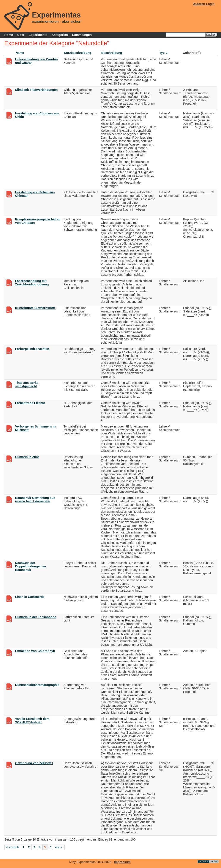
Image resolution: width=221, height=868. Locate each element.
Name (20, 53)
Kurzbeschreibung (77, 53)
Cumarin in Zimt (27, 457)
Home (9, 35)
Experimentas (56, 15)
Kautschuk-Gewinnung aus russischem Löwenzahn (35, 500)
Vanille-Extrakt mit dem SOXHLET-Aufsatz (32, 721)
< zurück (13, 847)
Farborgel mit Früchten (32, 349)
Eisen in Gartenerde (30, 597)
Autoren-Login (204, 4)
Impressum (122, 862)
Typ (162, 53)
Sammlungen (82, 35)
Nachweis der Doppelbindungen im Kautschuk (31, 566)
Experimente (38, 35)
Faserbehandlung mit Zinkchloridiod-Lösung (32, 283)
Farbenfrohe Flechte (30, 403)
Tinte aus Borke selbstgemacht (27, 384)
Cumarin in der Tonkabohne (36, 617)
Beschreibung (112, 53)
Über (21, 35)
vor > (59, 847)
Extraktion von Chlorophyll (35, 651)
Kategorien (60, 35)
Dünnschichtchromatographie (37, 685)
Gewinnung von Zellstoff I (34, 763)
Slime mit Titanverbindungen (36, 90)
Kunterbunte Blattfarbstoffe (35, 308)
